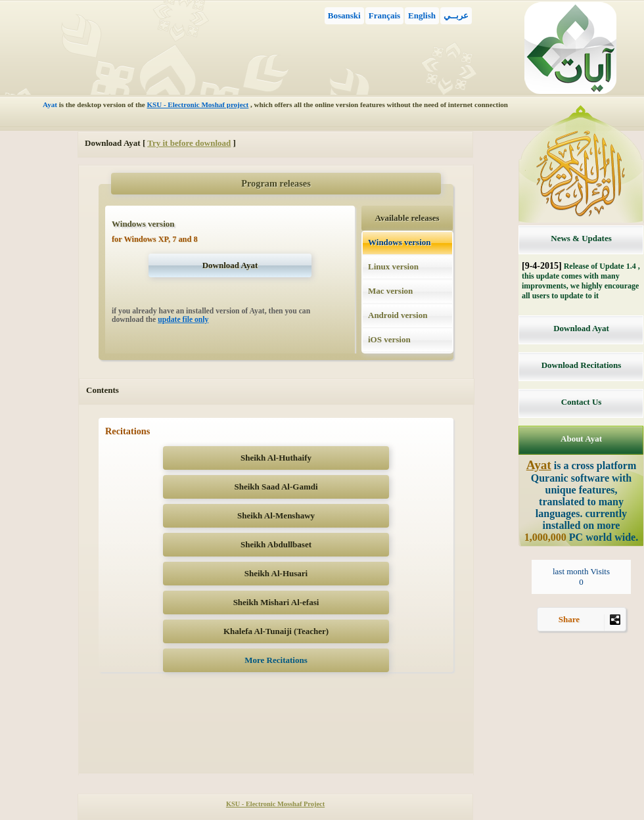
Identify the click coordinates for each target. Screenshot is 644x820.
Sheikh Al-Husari (276, 573)
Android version (398, 315)
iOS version (389, 339)
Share (592, 623)
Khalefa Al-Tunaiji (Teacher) (276, 631)
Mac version (390, 291)
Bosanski (344, 15)
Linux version (393, 266)
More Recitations (276, 660)
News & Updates (581, 238)
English (422, 15)
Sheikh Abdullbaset (276, 544)
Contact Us (582, 402)
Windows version (399, 242)
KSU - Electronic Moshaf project (197, 104)
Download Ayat (581, 328)
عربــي (456, 15)
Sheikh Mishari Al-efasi (276, 602)
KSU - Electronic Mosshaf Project (275, 804)
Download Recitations (582, 365)
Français (384, 15)
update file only (183, 320)
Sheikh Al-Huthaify (276, 458)
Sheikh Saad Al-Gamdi (276, 487)
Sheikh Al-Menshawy (276, 515)
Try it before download (189, 143)
